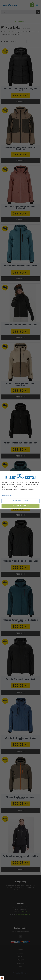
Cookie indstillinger (8, 495)
